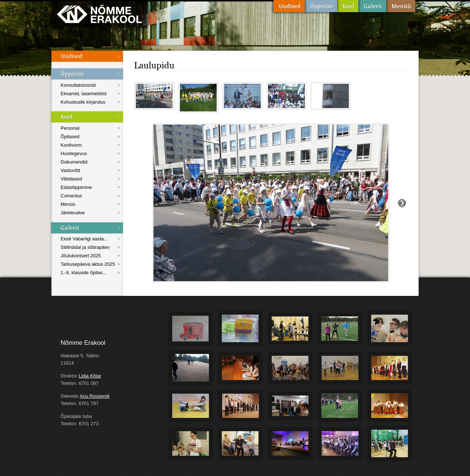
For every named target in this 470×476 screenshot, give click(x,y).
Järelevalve (73, 213)
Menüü (401, 6)
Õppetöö (321, 6)
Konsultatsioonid (78, 85)
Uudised (289, 6)
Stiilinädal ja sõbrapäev (85, 247)
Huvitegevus (74, 153)
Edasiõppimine (76, 187)
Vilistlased (71, 179)
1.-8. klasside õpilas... (84, 273)
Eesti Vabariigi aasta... (84, 239)
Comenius (71, 196)
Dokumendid (74, 162)
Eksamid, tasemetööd (84, 94)
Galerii (372, 6)
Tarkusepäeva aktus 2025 (88, 264)
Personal (70, 128)
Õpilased (70, 137)
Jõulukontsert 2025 (81, 256)
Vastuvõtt (70, 170)
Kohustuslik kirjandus (83, 102)
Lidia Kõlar (90, 376)
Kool (348, 6)
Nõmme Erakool (99, 14)
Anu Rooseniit (95, 396)
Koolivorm (71, 145)
